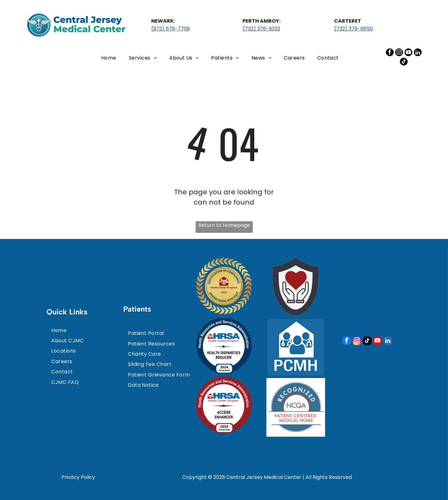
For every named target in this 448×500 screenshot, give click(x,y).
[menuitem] (109, 58)
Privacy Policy (78, 477)
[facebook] (390, 53)
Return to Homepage (224, 225)
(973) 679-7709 (170, 29)
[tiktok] (404, 62)
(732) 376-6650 (353, 29)
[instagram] (399, 53)
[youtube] (408, 53)
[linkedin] (418, 53)
